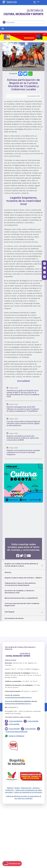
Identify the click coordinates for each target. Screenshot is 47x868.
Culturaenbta (30, 729)
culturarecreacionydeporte (17, 732)
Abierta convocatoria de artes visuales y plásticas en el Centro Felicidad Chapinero (23, 452)
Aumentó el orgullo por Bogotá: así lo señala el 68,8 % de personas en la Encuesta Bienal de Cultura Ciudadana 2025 (23, 394)
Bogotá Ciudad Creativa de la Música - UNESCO (23, 578)
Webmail (10, 788)
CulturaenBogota (16, 721)
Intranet (17, 788)
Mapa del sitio (26, 788)
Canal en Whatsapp (16, 736)
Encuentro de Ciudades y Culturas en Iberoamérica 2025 (19, 592)
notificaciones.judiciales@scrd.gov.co (18, 703)
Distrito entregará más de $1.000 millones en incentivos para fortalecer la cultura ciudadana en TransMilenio (23, 409)
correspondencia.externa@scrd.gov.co (18, 697)
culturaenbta (14, 724)
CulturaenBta (33, 721)
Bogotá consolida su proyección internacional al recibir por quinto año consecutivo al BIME (23, 438)
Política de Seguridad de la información (28, 792)
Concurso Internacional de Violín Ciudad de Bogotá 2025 (22, 604)
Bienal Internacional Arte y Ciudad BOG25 (21, 598)
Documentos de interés (14, 618)
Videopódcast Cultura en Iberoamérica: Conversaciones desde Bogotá (20, 584)
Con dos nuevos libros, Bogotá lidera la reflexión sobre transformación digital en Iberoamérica (23, 423)
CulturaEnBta (14, 729)
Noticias (8, 572)
